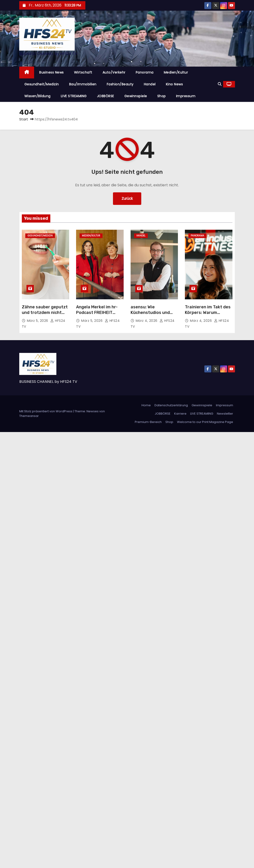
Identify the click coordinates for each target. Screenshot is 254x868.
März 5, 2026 (38, 321)
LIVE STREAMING (74, 96)
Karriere (180, 414)
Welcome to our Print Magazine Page (205, 422)
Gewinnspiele (136, 96)
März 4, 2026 (147, 321)
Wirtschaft (83, 72)
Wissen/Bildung (37, 96)
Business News (51, 72)
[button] (220, 84)
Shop (162, 96)
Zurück (127, 198)
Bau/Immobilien (83, 84)
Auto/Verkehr (114, 72)
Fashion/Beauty (120, 84)
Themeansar (29, 416)
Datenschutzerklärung (171, 405)
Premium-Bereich (148, 422)
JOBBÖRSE (106, 96)
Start (24, 119)
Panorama (145, 72)
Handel (150, 84)
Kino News (174, 84)
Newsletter (225, 414)
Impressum (186, 96)
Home (146, 405)
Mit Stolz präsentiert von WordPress (46, 411)
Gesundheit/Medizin (42, 84)
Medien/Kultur (176, 72)
